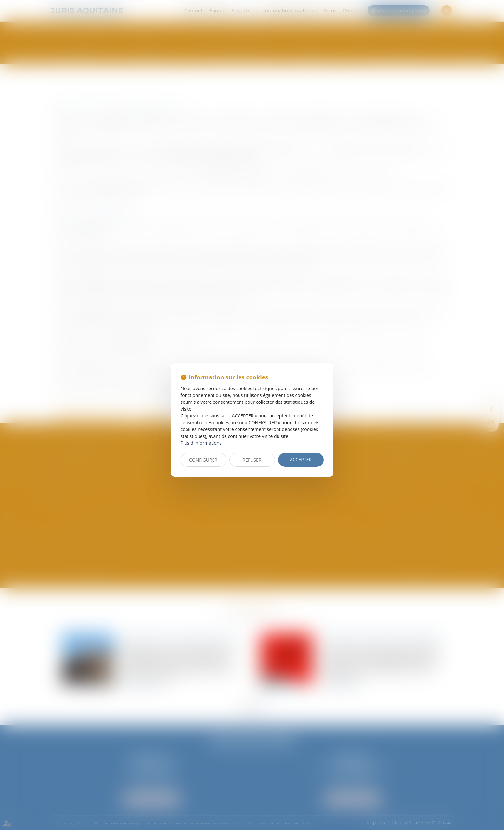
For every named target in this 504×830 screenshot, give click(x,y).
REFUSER (252, 460)
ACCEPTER (301, 460)
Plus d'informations (201, 443)
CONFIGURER (203, 460)
